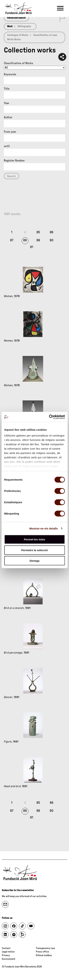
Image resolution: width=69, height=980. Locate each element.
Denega (34, 561)
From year (10, 132)
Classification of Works (18, 63)
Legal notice (8, 952)
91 (32, 247)
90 (52, 240)
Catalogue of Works (18, 35)
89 (38, 240)
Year (7, 103)
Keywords (10, 74)
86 (52, 232)
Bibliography (24, 26)
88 (25, 240)
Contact (6, 948)
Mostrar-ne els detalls (44, 528)
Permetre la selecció (34, 550)
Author (8, 117)
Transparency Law (45, 948)
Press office (42, 952)
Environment (9, 959)
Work (10, 26)
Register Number (14, 161)
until (7, 146)
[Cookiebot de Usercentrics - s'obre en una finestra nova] (49, 417)
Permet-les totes (34, 539)
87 (12, 240)
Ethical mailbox (44, 955)
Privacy (6, 955)
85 (38, 232)
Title (7, 89)
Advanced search (16, 18)
